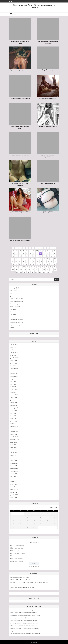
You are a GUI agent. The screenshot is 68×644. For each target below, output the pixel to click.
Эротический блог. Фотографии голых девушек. (34, 6)
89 (44, 264)
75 (41, 261)
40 (55, 253)
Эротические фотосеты (17, 322)
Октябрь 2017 (14, 374)
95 (20, 267)
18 (23, 251)
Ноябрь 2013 (14, 497)
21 (34, 251)
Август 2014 (14, 474)
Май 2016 (13, 418)
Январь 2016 (14, 429)
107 (21, 270)
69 (20, 261)
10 (42, 248)
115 (51, 270)
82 (20, 264)
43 (20, 256)
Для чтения (13, 296)
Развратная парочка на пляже (20, 155)
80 (13, 264)
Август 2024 (14, 345)
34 (34, 253)
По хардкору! (14, 309)
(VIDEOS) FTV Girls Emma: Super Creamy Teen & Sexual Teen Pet (29, 582)
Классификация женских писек (29, 618)
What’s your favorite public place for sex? (22, 588)
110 (33, 270)
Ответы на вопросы (16, 307)
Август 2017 (14, 379)
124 (44, 272)
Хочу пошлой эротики (18, 551)
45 (27, 256)
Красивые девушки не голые (48, 127)
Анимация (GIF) (15, 288)
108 (25, 270)
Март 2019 (13, 366)
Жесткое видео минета (48, 183)
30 (20, 253)
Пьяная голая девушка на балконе (20, 240)
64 (48, 259)
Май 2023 (13, 350)
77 (48, 261)
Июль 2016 (13, 413)
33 (30, 253)
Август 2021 (14, 355)
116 (55, 270)
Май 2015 (13, 450)
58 (27, 259)
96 (24, 267)
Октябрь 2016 (14, 405)
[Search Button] (12, 1)
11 (45, 248)
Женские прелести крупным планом (29, 631)
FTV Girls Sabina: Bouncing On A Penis (21, 580)
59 (30, 259)
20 (30, 251)
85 (30, 264)
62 (41, 259)
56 (20, 259)
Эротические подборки (17, 320)
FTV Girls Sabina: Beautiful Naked (20, 577)
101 (43, 267)
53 (55, 256)
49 (41, 256)
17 (20, 251)
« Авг (12, 532)
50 (44, 256)
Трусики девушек (48, 212)
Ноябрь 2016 (14, 403)
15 (13, 251)
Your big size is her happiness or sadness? (23, 585)
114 (48, 270)
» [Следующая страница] (51, 272)
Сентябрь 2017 (15, 376)
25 (47, 251)
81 (17, 264)
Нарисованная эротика (17, 301)
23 (40, 251)
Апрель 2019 (14, 363)
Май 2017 (13, 387)
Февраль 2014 (14, 490)
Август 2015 (14, 442)
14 (55, 248)
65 (51, 259)
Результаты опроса (34, 567)
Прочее (12, 312)
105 (13, 270)
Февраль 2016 (14, 426)
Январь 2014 (14, 492)
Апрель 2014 (14, 484)
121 (32, 272)
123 (40, 272)
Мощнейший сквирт (48, 70)
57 (23, 259)
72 (30, 261)
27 (54, 251)
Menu (14, 14)
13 (51, 248)
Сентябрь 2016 (15, 408)
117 (17, 272)
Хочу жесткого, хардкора (18, 553)
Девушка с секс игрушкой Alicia (20, 212)
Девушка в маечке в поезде (33, 615)
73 (34, 261)
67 (13, 261)
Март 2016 (13, 424)
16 (17, 251)
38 (48, 253)
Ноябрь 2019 (14, 361)
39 (51, 253)
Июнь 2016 (13, 416)
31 (24, 253)
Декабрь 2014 (14, 463)
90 (48, 264)
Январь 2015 (14, 461)
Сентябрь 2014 (14, 471)
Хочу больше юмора (17, 559)
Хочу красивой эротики (18, 546)
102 (46, 267)
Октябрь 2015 (14, 437)
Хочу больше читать (17, 556)
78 (52, 261)
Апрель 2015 (14, 453)
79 (55, 261)
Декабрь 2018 (14, 368)
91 (51, 264)
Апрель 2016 (14, 421)
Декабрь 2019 (14, 358)
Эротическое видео (16, 325)
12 (48, 248)
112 (40, 270)
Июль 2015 (13, 445)
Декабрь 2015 (14, 432)
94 (17, 267)
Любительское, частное (17, 299)
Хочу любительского (17, 548)
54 (13, 259)
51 (48, 256)
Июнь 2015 (13, 447)
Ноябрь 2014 (14, 466)
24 (44, 251)
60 (34, 259)
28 (13, 253)
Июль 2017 (13, 382)
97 (28, 267)
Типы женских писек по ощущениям (28, 610)
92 (55, 264)
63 (44, 259)
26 (51, 251)
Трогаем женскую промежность (20, 70)
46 (30, 256)
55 (16, 259)
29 (17, 253)
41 (13, 256)
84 (27, 264)
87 (37, 264)
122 (36, 272)
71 (27, 261)
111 (37, 270)
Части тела (13, 314)
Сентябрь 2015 (15, 439)
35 (37, 253)
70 (23, 261)
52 (51, 256)
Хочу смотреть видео (17, 561)
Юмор (12, 328)
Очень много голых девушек (48, 98)
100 (39, 267)
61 (37, 259)
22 (37, 251)
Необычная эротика (16, 304)
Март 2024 (13, 347)
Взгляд (12, 293)
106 (17, 270)
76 (45, 261)
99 (35, 267)
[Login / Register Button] (10, 1)
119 (25, 272)
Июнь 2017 (13, 384)
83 (23, 264)
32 (27, 253)
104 (54, 267)
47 (34, 256)
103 (50, 267)
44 (23, 256)
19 (27, 251)
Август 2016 (14, 411)
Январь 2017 (14, 397)
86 (34, 264)
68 (16, 261)
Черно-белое (14, 317)
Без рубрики (14, 291)
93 (13, 267)
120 (29, 272)
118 (21, 272)
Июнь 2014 (13, 479)
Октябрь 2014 (14, 468)
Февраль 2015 (14, 458)
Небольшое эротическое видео (20, 98)
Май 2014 (13, 482)
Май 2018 (13, 371)
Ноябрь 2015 (14, 434)
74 (37, 261)
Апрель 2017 (14, 390)
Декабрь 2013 (14, 495)
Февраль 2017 (14, 395)
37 (44, 253)
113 (44, 270)
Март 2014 (13, 487)
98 (31, 267)
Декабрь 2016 (14, 400)
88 (41, 264)
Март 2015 (13, 455)
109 (29, 270)
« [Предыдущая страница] (13, 248)
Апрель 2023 (14, 353)
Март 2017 (13, 392)
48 (37, 256)
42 (17, 256)
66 (55, 259)
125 (48, 272)
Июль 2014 (13, 476)
